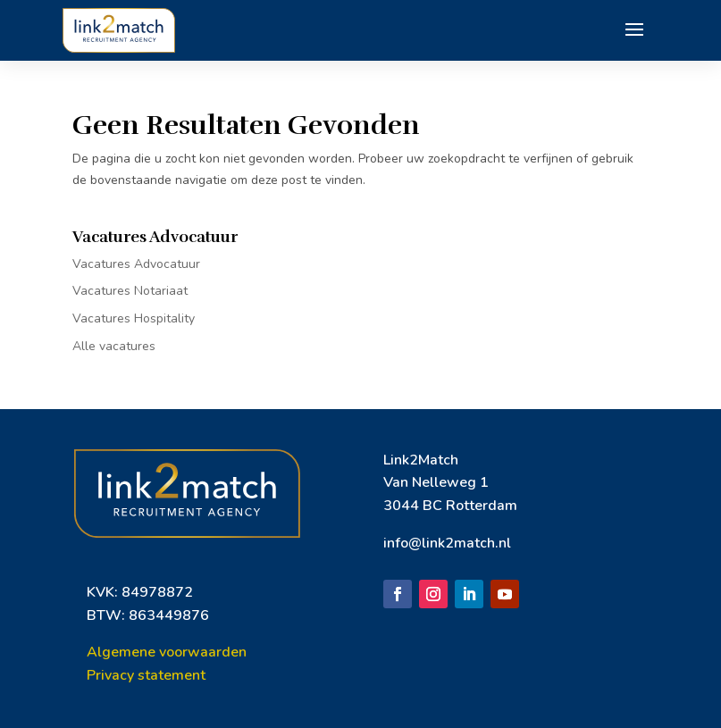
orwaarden (210, 652)
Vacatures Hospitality (134, 318)
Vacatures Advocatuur (136, 264)
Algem (109, 652)
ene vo (153, 652)
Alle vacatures (114, 346)
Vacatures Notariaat (130, 291)
